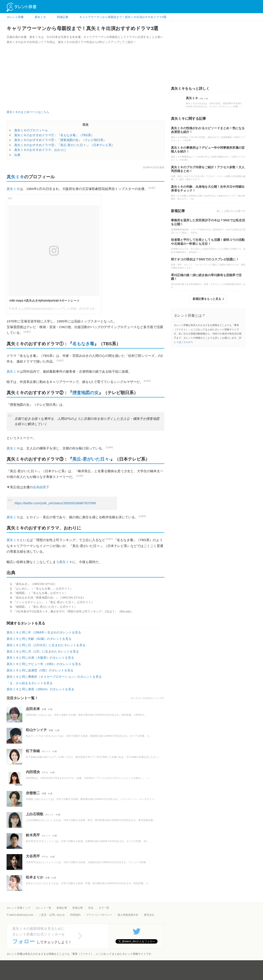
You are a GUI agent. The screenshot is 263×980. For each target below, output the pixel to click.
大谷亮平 (33, 856)
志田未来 (33, 709)
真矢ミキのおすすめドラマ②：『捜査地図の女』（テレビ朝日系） (60, 140)
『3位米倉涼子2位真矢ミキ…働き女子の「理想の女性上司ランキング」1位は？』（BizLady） (73, 611)
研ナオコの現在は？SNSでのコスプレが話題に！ (205, 259)
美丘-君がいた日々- (91, 459)
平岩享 (13, 309)
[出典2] (60, 360)
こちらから (187, 342)
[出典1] (152, 188)
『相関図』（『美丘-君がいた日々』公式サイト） (45, 607)
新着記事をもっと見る (207, 299)
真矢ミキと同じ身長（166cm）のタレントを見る (40, 689)
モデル (45, 772)
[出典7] (109, 539)
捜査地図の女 (85, 393)
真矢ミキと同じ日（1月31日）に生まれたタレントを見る (46, 645)
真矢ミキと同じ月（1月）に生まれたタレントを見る (43, 651)
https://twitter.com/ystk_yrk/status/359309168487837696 (55, 503)
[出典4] (109, 447)
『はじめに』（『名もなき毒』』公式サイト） (43, 589)
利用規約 (75, 915)
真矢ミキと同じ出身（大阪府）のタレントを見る (40, 658)
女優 (44, 709)
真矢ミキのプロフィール (31, 130)
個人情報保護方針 (128, 915)
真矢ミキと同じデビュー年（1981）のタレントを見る (44, 664)
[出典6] (142, 516)
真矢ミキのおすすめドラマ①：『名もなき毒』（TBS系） (54, 135)
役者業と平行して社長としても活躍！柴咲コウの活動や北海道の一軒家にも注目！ (208, 242)
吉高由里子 (41, 487)
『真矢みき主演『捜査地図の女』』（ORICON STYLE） (49, 598)
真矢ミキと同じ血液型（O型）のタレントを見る (40, 670)
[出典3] (147, 381)
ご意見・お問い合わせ (52, 915)
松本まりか (35, 877)
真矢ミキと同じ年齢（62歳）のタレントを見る (39, 639)
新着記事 (62, 908)
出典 (17, 155)
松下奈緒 (33, 751)
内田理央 (33, 772)
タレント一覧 (43, 908)
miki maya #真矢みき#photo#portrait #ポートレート (45, 300)
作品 (91, 908)
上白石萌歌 (35, 814)
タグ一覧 (104, 908)
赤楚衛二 (33, 793)
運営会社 (149, 915)
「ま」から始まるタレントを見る (30, 683)
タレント (46, 751)
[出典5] (80, 476)
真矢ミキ (15, 177)
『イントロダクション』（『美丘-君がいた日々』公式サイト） (53, 602)
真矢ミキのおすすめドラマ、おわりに (40, 150)
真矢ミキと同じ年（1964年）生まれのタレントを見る (44, 632)
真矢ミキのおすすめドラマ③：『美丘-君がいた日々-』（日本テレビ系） (64, 145)
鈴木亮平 (33, 835)
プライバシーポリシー (99, 915)
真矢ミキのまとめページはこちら (28, 112)
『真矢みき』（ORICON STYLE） (35, 584)
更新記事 (78, 908)
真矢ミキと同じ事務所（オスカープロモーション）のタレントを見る (54, 677)
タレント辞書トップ (18, 908)
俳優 (51, 730)
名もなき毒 (83, 344)
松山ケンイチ (36, 730)
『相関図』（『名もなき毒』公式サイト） (40, 593)
